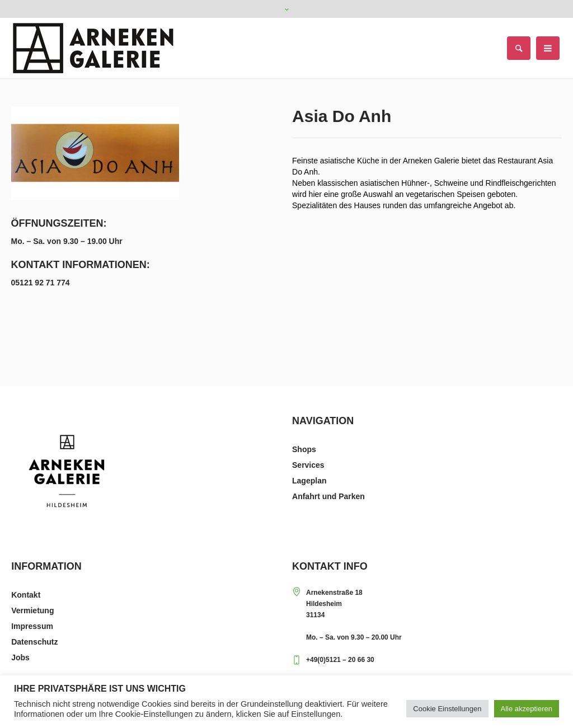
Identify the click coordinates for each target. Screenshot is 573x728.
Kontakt (26, 595)
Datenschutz (34, 642)
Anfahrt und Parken (328, 496)
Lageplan (309, 481)
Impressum (32, 626)
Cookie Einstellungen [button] (447, 709)
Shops (304, 449)
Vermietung (32, 610)
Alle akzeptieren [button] (527, 709)
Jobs (20, 657)
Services (308, 465)
